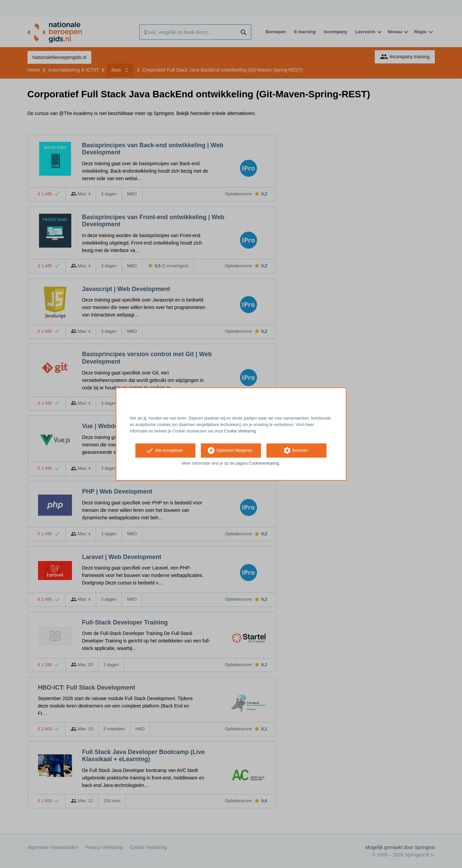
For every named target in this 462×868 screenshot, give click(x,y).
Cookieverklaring (264, 464)
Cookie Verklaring (240, 431)
